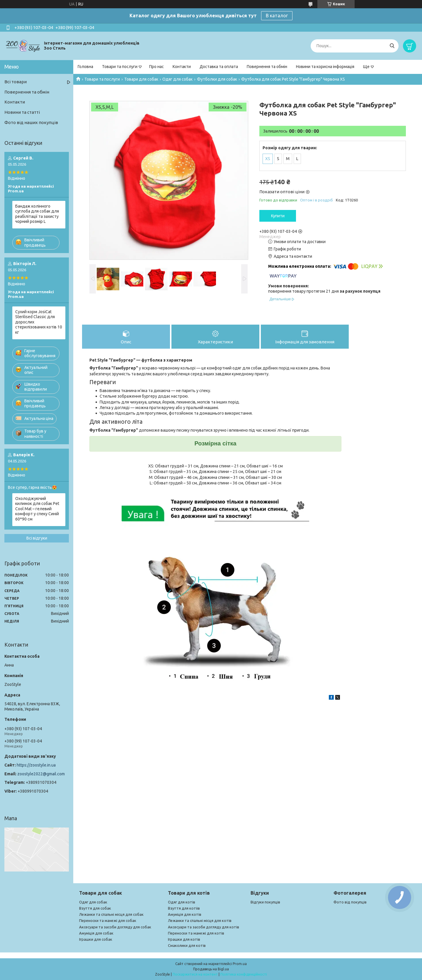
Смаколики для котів (187, 945)
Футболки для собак (217, 79)
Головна (85, 67)
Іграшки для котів (184, 939)
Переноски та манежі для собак (108, 920)
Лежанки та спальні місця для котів (200, 920)
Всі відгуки (37, 538)
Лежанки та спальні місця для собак (111, 914)
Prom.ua (240, 964)
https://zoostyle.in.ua (36, 765)
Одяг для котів (182, 902)
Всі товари (16, 82)
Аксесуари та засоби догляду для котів (204, 927)
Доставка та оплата (219, 67)
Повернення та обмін (267, 67)
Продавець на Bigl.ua (211, 969)
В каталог (277, 16)
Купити (278, 216)
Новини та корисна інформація (325, 67)
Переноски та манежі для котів (196, 933)
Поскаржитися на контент (195, 974)
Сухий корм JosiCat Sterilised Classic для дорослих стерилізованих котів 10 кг (39, 322)
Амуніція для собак (96, 933)
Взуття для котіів (184, 908)
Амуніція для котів (185, 914)
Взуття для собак (95, 908)
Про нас (156, 67)
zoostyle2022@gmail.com (41, 774)
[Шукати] (392, 46)
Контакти (182, 67)
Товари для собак (141, 79)
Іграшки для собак (96, 939)
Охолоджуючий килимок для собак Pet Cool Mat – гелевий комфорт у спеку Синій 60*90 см (37, 509)
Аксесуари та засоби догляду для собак (115, 927)
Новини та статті (22, 112)
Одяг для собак (177, 79)
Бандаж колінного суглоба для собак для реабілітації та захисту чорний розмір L (37, 214)
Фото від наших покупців (31, 122)
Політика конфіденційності (244, 974)
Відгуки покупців (265, 902)
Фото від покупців (350, 902)
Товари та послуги (120, 67)
